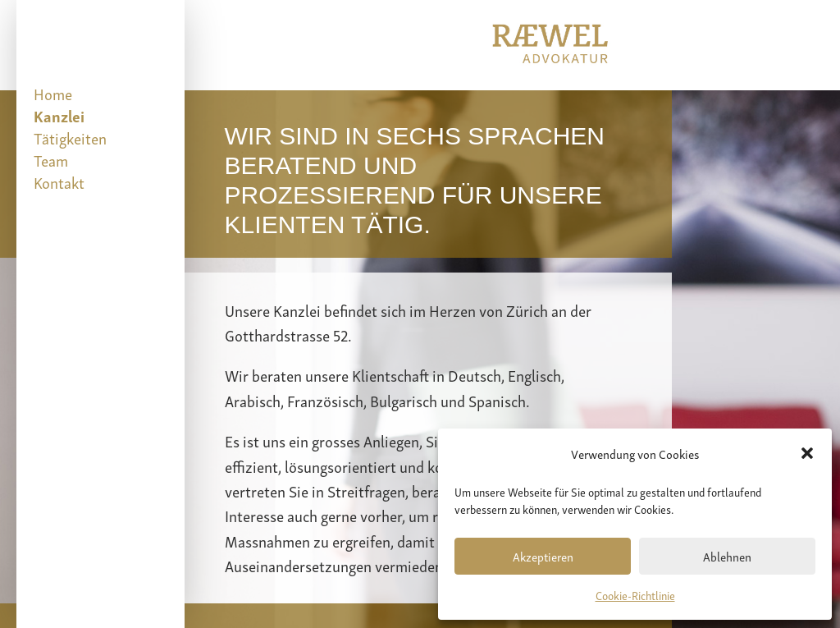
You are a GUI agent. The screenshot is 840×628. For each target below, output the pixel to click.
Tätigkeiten (70, 138)
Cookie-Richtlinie (635, 595)
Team (51, 160)
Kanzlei (59, 115)
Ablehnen (727, 556)
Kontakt (59, 182)
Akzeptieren (543, 556)
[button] (807, 453)
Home (53, 93)
